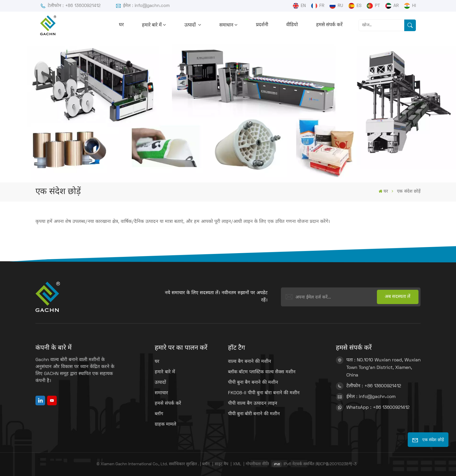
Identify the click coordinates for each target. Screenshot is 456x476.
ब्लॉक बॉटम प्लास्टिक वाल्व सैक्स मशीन (262, 372)
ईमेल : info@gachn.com (143, 6)
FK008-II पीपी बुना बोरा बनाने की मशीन (264, 393)
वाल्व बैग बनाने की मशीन (250, 362)
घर (121, 25)
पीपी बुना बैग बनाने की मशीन (253, 383)
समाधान (226, 25)
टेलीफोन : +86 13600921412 (70, 6)
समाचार (161, 393)
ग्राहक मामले (165, 425)
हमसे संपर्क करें (329, 25)
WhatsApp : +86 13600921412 (378, 408)
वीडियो (292, 25)
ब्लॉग (159, 414)
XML (237, 464)
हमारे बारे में (152, 25)
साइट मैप (222, 464)
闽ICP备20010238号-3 (336, 464)
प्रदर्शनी (262, 25)
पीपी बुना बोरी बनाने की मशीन (254, 414)
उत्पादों (191, 25)
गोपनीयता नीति (257, 464)
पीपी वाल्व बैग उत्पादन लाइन (253, 404)
